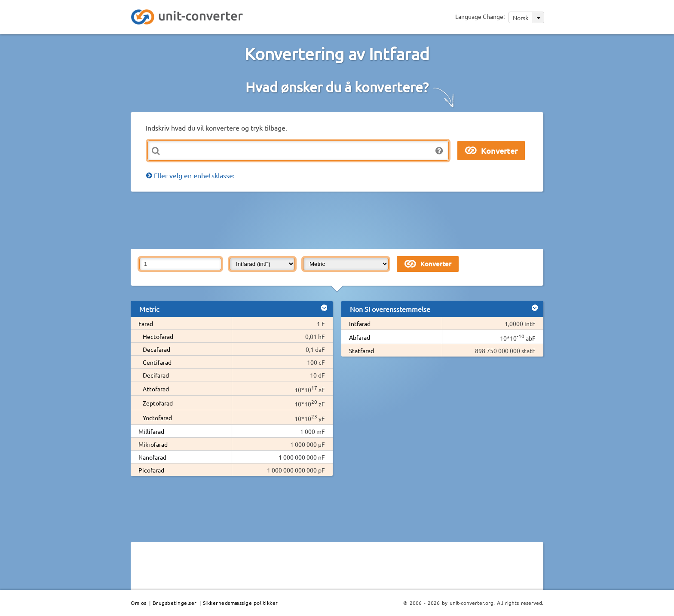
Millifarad (151, 431)
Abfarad (360, 337)
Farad (146, 323)
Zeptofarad (158, 403)
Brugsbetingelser (175, 603)
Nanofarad (152, 457)
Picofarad (151, 470)
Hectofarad (158, 336)
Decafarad (156, 349)
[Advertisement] (339, 220)
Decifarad (156, 375)
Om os (139, 603)
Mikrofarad (153, 444)
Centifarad (157, 362)
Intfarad (360, 323)
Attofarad (156, 389)
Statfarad (362, 351)
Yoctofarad (157, 418)
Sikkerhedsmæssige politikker (240, 603)
